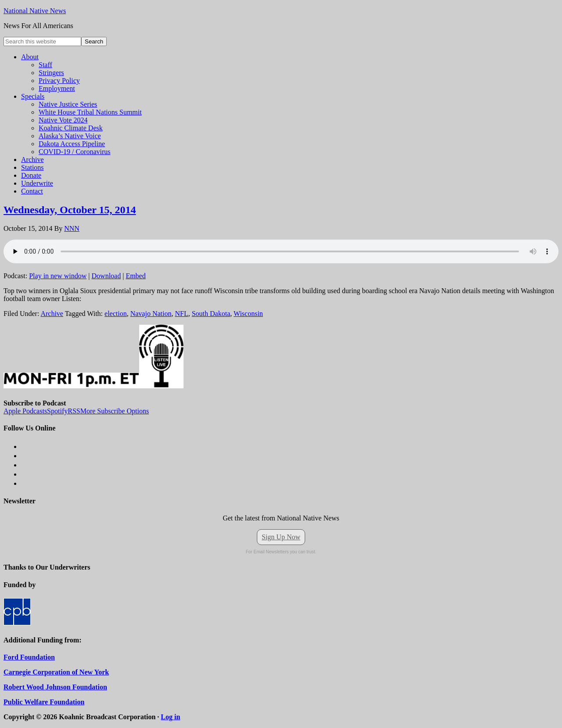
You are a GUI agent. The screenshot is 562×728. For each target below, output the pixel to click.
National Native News (35, 11)
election (116, 314)
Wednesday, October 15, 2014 (70, 210)
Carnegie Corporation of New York (56, 672)
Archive (52, 314)
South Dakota (211, 314)
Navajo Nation (151, 314)
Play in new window (58, 276)
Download (106, 276)
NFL (181, 314)
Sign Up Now (281, 537)
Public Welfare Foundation (44, 702)
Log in (170, 717)
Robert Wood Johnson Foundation (55, 687)
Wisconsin (248, 314)
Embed (135, 276)
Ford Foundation (29, 657)
